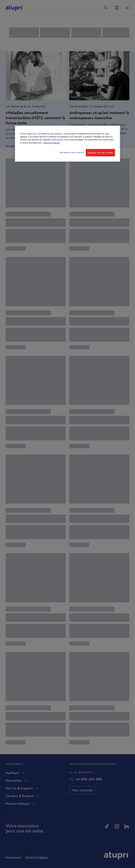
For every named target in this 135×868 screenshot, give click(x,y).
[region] (67, 144)
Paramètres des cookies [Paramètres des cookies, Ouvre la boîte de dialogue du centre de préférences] (72, 152)
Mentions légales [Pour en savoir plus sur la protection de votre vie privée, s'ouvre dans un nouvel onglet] (52, 143)
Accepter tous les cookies (100, 153)
